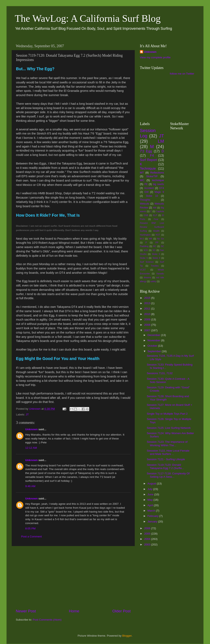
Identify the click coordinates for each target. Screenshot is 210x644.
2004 (148, 539)
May (150, 500)
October (153, 346)
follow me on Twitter (182, 74)
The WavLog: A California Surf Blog (88, 18)
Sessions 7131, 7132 (160, 373)
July (150, 489)
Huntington (145, 235)
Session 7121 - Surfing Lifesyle (166, 459)
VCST (143, 270)
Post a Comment (31, 536)
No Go (160, 239)
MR (151, 239)
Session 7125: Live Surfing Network (169, 428)
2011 (148, 309)
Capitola (160, 211)
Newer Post (26, 611)
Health (156, 231)
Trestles (155, 266)
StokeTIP (152, 176)
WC (142, 180)
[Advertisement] (73, 577)
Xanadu (160, 274)
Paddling (144, 246)
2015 (148, 298)
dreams (147, 277)
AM (155, 208)
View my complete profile (155, 57)
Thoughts (145, 200)
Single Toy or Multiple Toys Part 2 (167, 414)
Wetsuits (145, 204)
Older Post (122, 611)
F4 (152, 155)
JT (27, 415)
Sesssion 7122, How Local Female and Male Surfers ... (168, 452)
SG (154, 250)
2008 (148, 325)
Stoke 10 (152, 196)
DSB (146, 215)
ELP (155, 215)
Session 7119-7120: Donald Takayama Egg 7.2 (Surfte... (165, 466)
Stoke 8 (156, 258)
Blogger (127, 636)
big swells (158, 184)
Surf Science (147, 262)
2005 (148, 534)
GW (147, 192)
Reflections (157, 173)
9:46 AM (30, 486)
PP (157, 243)
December (154, 335)
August (152, 484)
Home (74, 611)
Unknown (31, 429)
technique (158, 180)
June (151, 494)
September (155, 351)
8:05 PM (30, 528)
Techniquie (148, 168)
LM (161, 141)
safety (153, 281)
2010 (148, 314)
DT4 (162, 188)
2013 (148, 303)
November (154, 340)
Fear (156, 219)
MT (142, 173)
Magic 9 (159, 192)
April (151, 505)
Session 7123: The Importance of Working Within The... (167, 443)
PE (146, 184)
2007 (148, 330)
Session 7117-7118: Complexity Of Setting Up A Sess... (168, 475)
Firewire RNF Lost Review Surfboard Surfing (152, 227)
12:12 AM (31, 448)
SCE (146, 250)
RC (155, 246)
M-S (142, 239)
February (153, 516)
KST (158, 235)
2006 (148, 528)
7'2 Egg (146, 151)
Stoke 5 (156, 254)
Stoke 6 (144, 258)
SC (163, 246)
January (153, 522)
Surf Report (148, 160)
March (152, 511)
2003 (148, 545)
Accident (149, 188)
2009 (148, 319)
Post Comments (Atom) (47, 620)
